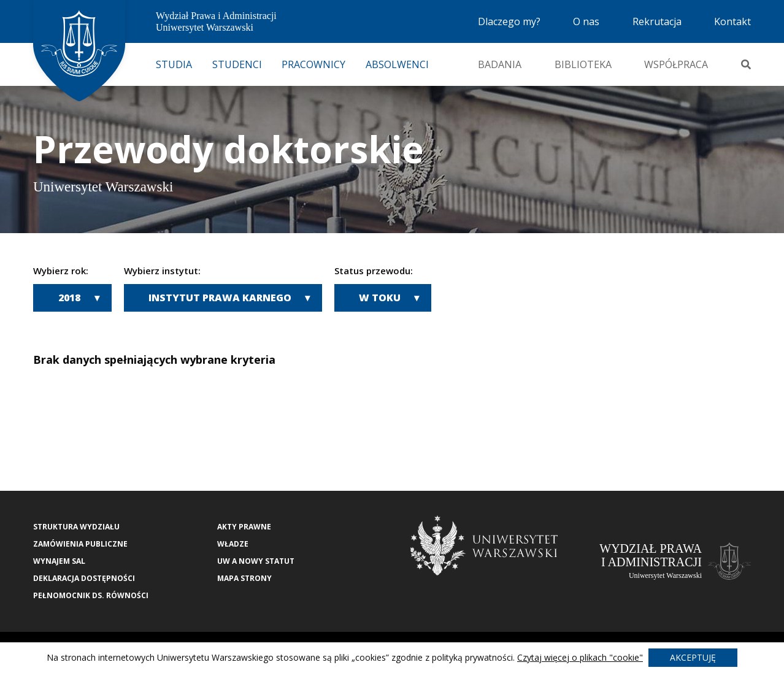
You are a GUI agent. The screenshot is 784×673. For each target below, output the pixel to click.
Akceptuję (693, 657)
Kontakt (732, 21)
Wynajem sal (59, 561)
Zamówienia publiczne (80, 544)
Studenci (237, 64)
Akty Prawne (244, 527)
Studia (174, 64)
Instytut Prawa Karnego (220, 298)
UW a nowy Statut (256, 561)
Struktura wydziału (76, 527)
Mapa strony (244, 578)
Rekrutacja (657, 21)
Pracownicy (313, 64)
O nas (586, 21)
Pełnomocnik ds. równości (91, 595)
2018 (69, 298)
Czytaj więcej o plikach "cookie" (580, 657)
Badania (500, 64)
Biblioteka (583, 64)
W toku (380, 298)
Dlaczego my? (509, 21)
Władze (233, 544)
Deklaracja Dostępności (84, 578)
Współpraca (676, 64)
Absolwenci (397, 64)
